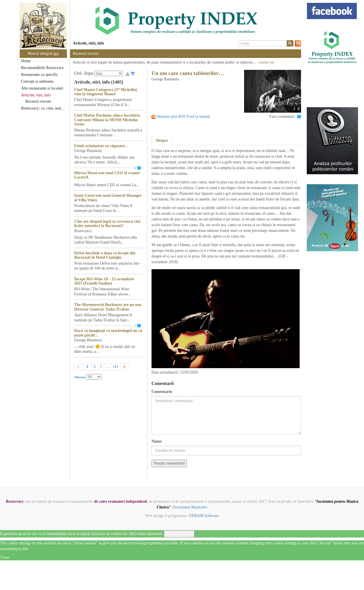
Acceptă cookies (179, 534)
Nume (157, 441)
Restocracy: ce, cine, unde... (43, 108)
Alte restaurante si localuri (42, 88)
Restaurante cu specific (40, 75)
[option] (186, 21)
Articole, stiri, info (36, 95)
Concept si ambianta (37, 81)
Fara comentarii (282, 116)
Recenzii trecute (38, 101)
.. (107, 367)
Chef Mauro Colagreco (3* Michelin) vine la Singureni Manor (106, 92)
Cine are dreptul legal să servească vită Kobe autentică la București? (107, 224)
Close (5, 557)
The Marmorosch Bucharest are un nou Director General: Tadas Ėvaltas (108, 307)
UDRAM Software (204, 516)
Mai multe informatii (146, 534)
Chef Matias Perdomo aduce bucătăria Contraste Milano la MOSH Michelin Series (107, 120)
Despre (162, 140)
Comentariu (162, 392)
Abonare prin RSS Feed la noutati (183, 116)
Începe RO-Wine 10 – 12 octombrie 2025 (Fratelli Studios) (104, 281)
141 (115, 367)
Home (26, 61)
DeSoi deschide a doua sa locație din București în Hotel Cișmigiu (105, 255)
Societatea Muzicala (190, 507)
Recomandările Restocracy (42, 68)
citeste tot (266, 62)
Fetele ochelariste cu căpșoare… (102, 146)
